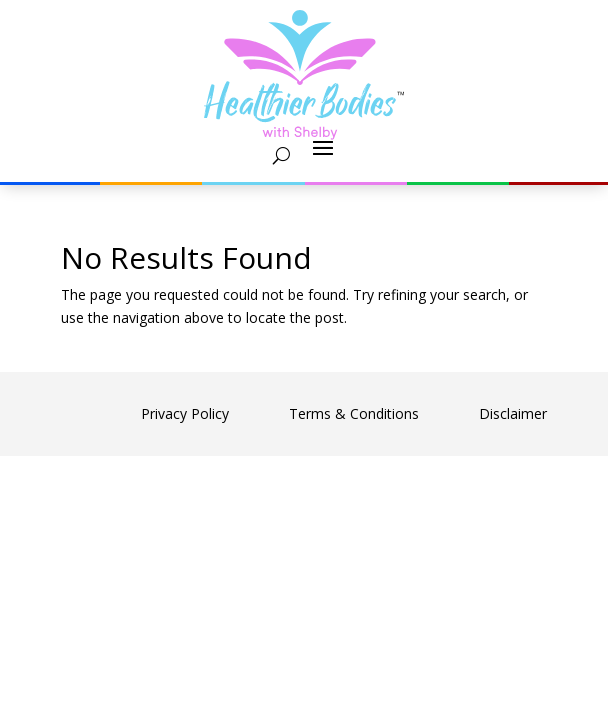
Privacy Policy (185, 413)
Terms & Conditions (354, 413)
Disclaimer (513, 413)
